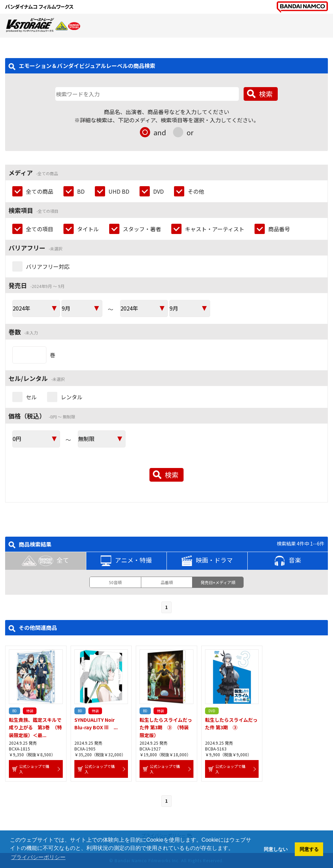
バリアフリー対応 (48, 266)
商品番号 (279, 229)
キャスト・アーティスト (215, 229)
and (160, 132)
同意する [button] (309, 849)
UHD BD (119, 191)
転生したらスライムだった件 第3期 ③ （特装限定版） (166, 727)
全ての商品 (40, 191)
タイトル (88, 229)
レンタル (72, 397)
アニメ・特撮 (126, 561)
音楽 (288, 561)
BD (81, 191)
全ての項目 (40, 229)
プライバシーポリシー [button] (38, 857)
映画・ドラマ (207, 561)
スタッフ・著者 (142, 229)
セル (31, 397)
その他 (196, 191)
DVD (158, 191)
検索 (266, 94)
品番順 (167, 582)
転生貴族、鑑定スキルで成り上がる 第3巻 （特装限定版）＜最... (35, 727)
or (190, 132)
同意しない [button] (276, 849)
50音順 (115, 582)
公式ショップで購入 (34, 769)
